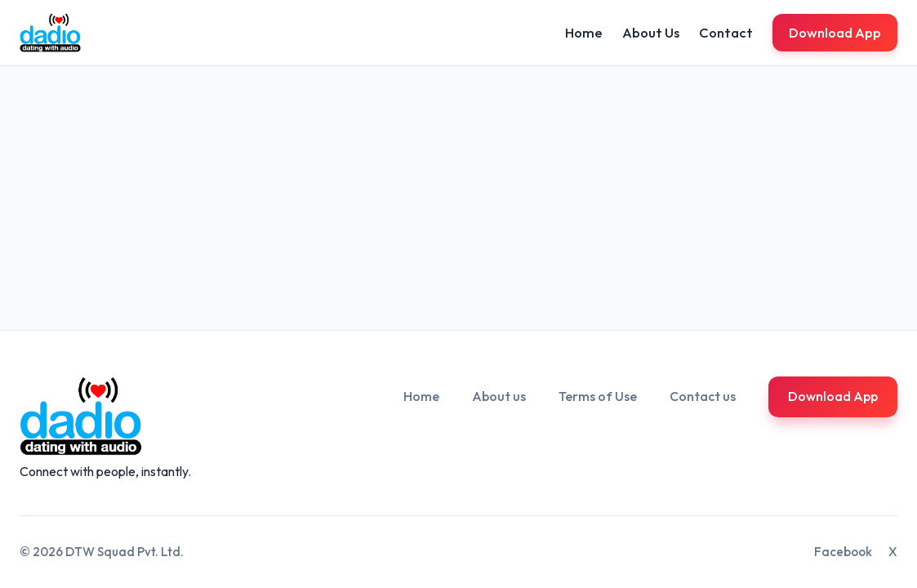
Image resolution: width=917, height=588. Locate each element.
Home (584, 32)
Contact (726, 32)
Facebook (843, 552)
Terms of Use (598, 396)
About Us (651, 32)
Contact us (703, 396)
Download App (835, 32)
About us (499, 396)
